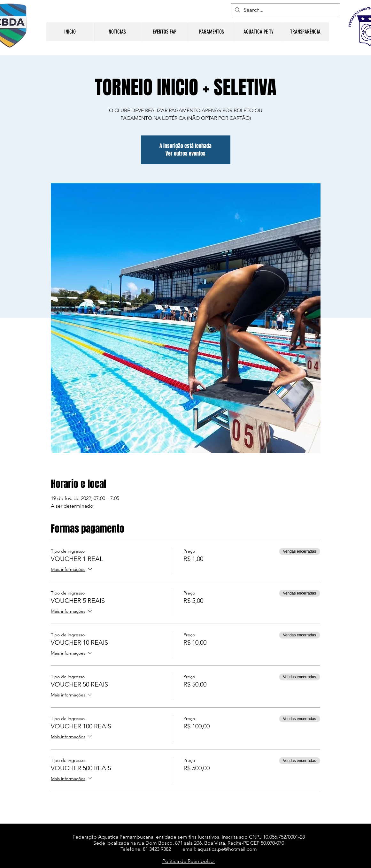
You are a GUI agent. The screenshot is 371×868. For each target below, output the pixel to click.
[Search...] (285, 10)
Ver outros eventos (186, 154)
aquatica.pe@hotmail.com (227, 849)
